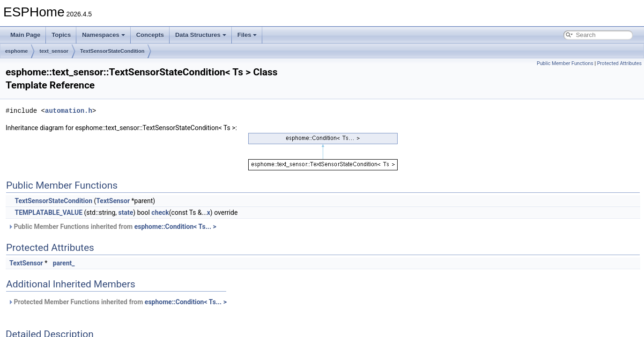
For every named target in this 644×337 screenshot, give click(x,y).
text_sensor (54, 51)
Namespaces (104, 35)
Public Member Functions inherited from (112, 227)
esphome (16, 51)
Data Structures (201, 35)
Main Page (25, 35)
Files (247, 35)
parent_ (64, 263)
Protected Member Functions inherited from (117, 302)
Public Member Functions (565, 63)
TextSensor (113, 201)
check (160, 212)
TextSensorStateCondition (112, 51)
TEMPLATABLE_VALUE (48, 212)
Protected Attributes (619, 63)
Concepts (150, 35)
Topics (61, 35)
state (126, 212)
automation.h (69, 111)
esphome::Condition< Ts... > (175, 227)
